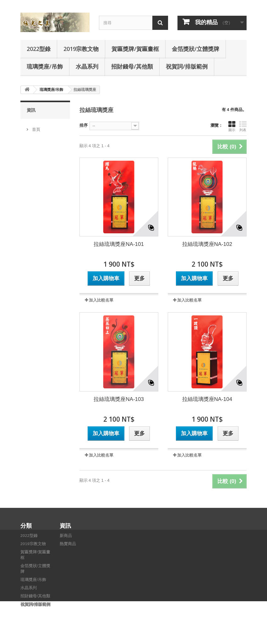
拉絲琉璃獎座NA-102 (207, 244)
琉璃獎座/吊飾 (45, 66)
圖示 (232, 126)
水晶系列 (87, 66)
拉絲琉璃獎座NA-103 (119, 399)
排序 (84, 125)
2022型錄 (39, 49)
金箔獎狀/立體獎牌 (196, 49)
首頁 (35, 127)
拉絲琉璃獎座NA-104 (207, 399)
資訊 (31, 110)
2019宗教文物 (81, 49)
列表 (243, 126)
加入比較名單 (101, 300)
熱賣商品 (68, 544)
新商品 (66, 536)
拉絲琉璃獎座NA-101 (119, 244)
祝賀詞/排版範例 (187, 66)
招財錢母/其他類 (132, 66)
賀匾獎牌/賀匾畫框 (135, 49)
